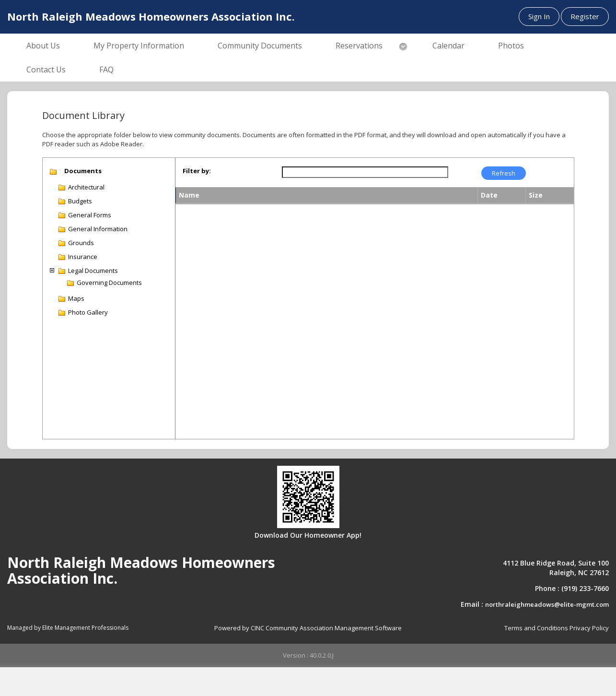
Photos (511, 46)
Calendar (448, 46)
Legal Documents (93, 271)
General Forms (90, 215)
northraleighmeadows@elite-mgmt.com (547, 604)
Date (489, 195)
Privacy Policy (589, 628)
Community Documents (260, 46)
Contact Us (46, 70)
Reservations (359, 46)
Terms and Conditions (536, 628)
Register (585, 16)
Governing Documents (109, 283)
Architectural (86, 187)
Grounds (81, 243)
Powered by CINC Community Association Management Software (308, 628)
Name (189, 195)
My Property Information (139, 46)
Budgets (80, 201)
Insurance (83, 257)
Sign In (539, 16)
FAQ (106, 70)
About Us (43, 46)
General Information (98, 229)
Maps (76, 298)
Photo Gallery (88, 312)
